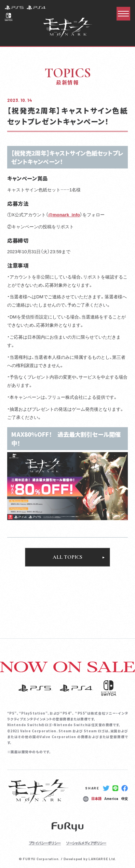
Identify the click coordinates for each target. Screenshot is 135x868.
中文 (124, 798)
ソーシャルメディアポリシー (86, 843)
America (111, 799)
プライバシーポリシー (45, 843)
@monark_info (64, 214)
